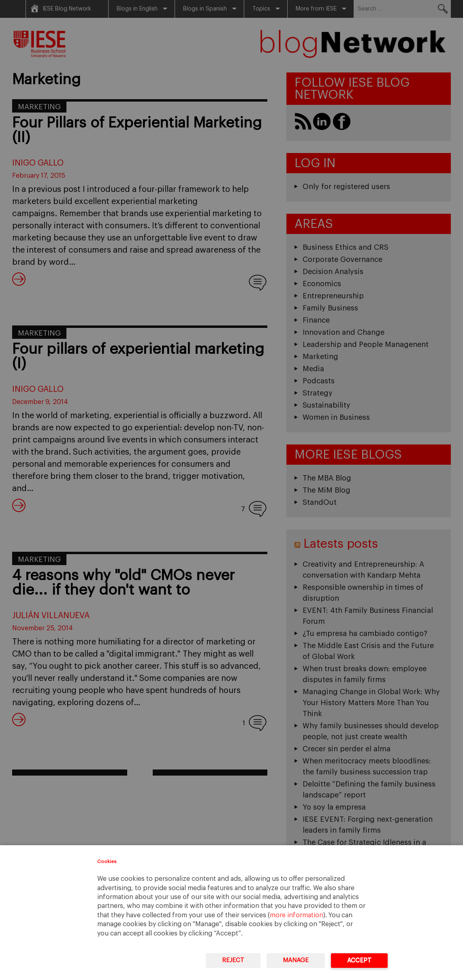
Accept (359, 960)
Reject (233, 960)
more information (297, 915)
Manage (296, 960)
